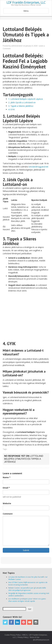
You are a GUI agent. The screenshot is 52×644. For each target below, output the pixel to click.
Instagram (36, 622)
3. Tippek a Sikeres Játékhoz (21, 106)
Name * (7, 477)
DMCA (25, 635)
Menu (26, 11)
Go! (30, 609)
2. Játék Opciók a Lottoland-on (22, 102)
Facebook (11, 622)
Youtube (30, 622)
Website (7, 503)
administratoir (17, 46)
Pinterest (24, 622)
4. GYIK (12, 109)
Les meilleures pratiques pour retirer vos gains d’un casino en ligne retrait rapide (27, 600)
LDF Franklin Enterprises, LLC (26, 3)
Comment (8, 514)
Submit (26, 550)
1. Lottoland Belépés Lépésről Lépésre (26, 99)
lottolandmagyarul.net (38, 167)
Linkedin (17, 622)
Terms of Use (34, 637)
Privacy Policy (23, 637)
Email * (6, 488)
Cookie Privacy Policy (12, 635)
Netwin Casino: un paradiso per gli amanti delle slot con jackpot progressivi (27, 589)
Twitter (5, 622)
